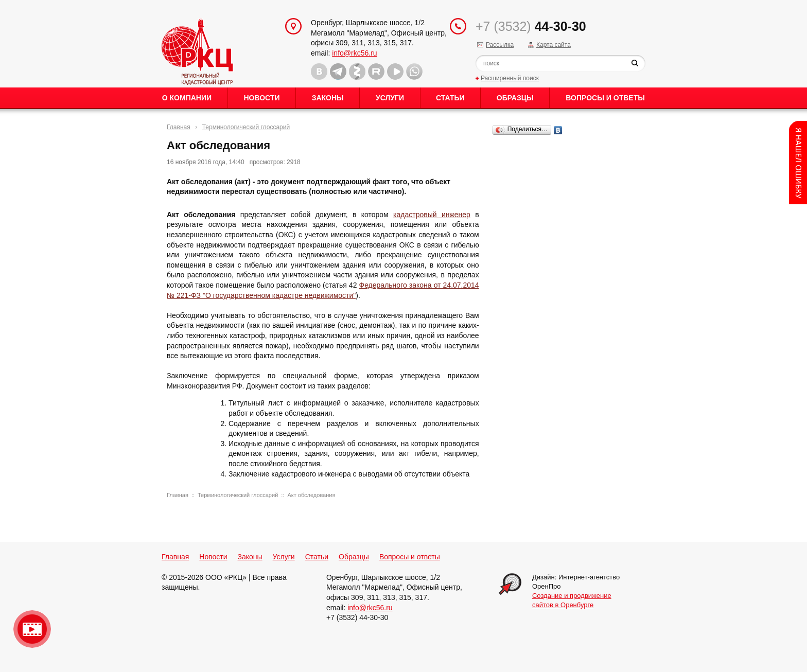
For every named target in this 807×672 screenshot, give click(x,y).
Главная (179, 127)
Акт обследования (311, 495)
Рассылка (500, 45)
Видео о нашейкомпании (32, 629)
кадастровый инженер (432, 215)
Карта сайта (554, 45)
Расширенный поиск (510, 78)
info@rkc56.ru (354, 53)
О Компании (187, 98)
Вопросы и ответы (605, 98)
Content (798, 163)
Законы (328, 98)
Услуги (390, 98)
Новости (261, 98)
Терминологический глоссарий (246, 127)
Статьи (450, 98)
